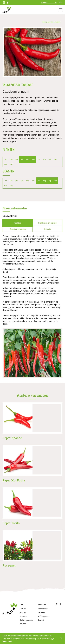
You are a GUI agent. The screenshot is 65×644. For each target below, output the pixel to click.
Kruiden (23, 624)
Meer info (7, 641)
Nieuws (23, 612)
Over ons (23, 608)
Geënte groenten (26, 620)
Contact (41, 620)
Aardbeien (42, 605)
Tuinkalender (43, 608)
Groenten (23, 616)
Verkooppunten (44, 616)
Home (22, 605)
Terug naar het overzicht (51, 22)
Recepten (42, 612)
